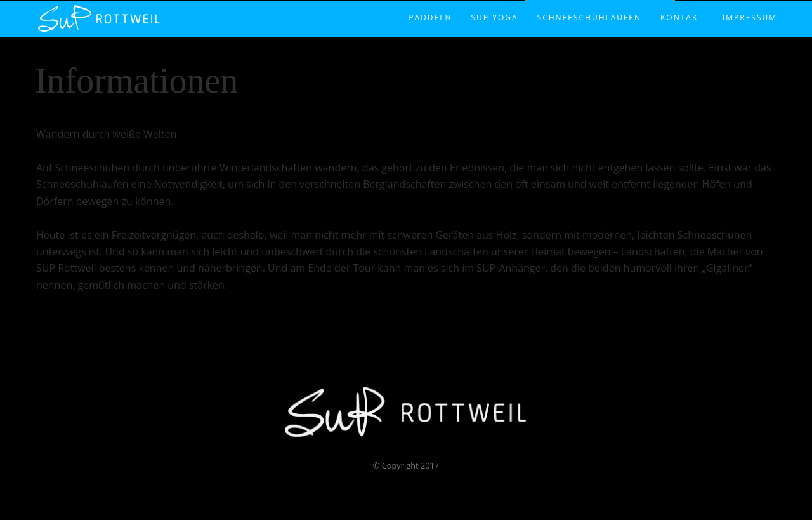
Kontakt (682, 4)
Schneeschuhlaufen (589, 4)
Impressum (750, 4)
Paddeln (430, 4)
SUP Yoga (495, 4)
